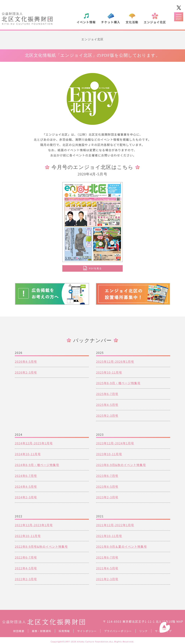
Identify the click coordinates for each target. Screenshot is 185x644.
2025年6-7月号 (107, 394)
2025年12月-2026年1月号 (115, 361)
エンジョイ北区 (155, 22)
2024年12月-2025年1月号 (34, 443)
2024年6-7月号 (26, 476)
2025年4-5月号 (107, 405)
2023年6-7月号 (107, 476)
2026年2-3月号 (26, 372)
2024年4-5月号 (26, 486)
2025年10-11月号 (109, 372)
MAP (180, 621)
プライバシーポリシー (118, 631)
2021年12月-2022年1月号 (115, 525)
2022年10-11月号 (28, 536)
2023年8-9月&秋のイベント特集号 (121, 465)
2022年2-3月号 (26, 579)
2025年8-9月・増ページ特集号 (118, 383)
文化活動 (132, 22)
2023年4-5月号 (107, 486)
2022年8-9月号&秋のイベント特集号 (41, 546)
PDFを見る (95, 268)
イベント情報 (86, 22)
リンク (143, 631)
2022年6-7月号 (26, 557)
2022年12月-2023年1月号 (34, 525)
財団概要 (19, 631)
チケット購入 (111, 22)
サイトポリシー (87, 631)
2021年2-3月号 (107, 579)
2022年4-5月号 (26, 568)
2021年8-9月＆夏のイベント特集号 (121, 546)
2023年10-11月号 (109, 454)
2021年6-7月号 (107, 557)
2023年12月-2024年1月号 (115, 443)
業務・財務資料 (42, 631)
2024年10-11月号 (28, 454)
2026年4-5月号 (26, 361)
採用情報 (64, 631)
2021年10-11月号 (109, 536)
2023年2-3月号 (107, 497)
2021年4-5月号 (107, 568)
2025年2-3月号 (107, 415)
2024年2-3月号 (26, 497)
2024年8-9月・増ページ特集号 (37, 465)
